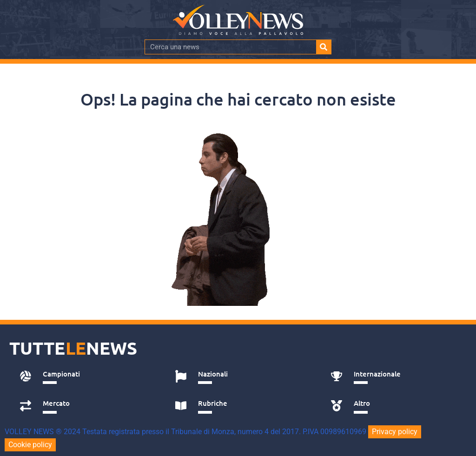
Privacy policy (395, 432)
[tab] (87, 377)
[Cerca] (324, 47)
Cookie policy (30, 445)
